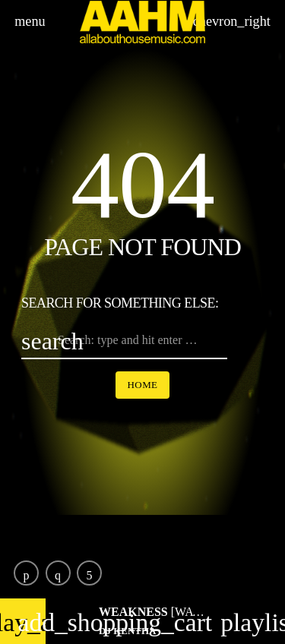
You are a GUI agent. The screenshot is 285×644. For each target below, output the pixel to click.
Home (143, 385)
